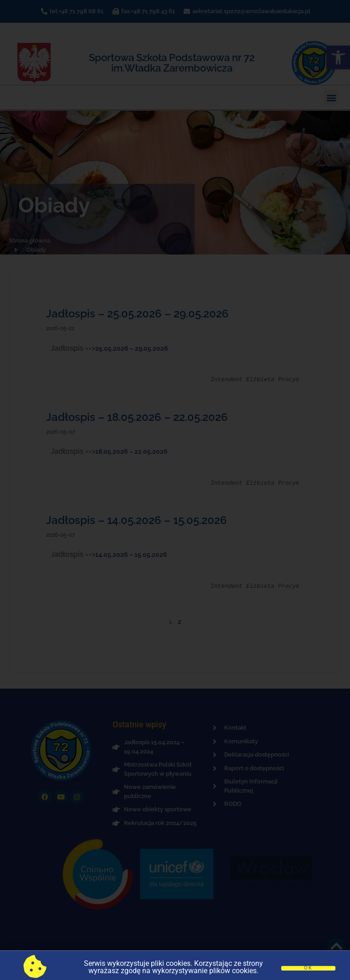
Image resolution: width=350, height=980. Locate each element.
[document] (175, 490)
